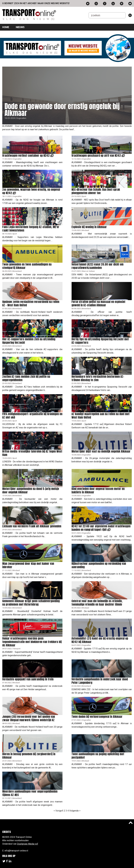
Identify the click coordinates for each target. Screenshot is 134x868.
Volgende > (75, 811)
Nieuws (20, 27)
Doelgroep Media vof (28, 844)
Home (6, 27)
